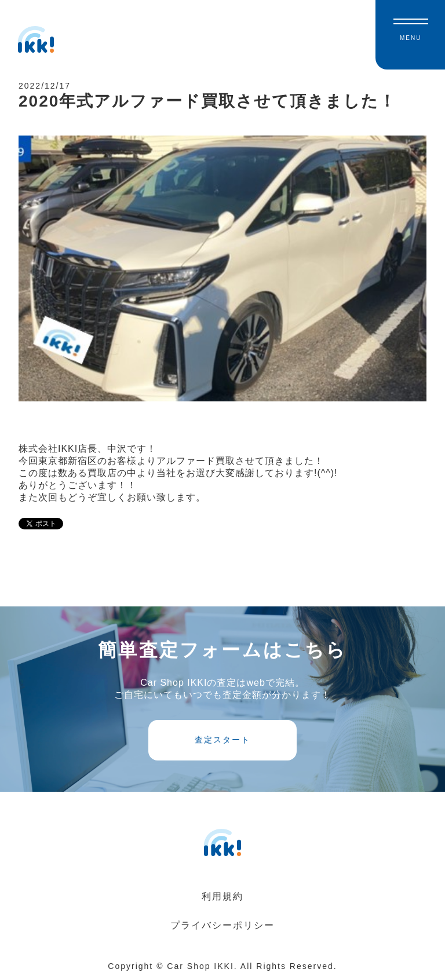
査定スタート (222, 740)
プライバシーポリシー (222, 925)
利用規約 (222, 896)
